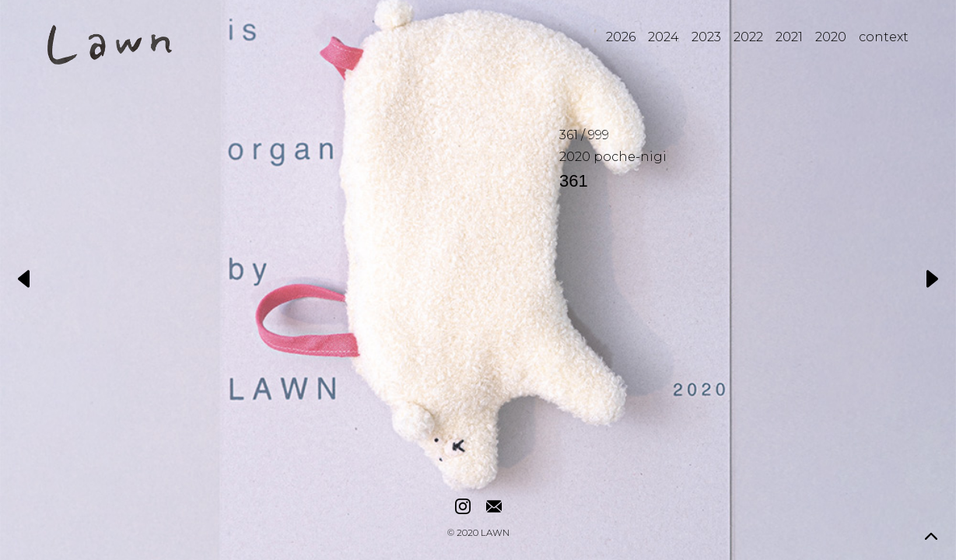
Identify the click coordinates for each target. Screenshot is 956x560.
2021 (789, 37)
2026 (621, 37)
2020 (831, 37)
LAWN (495, 534)
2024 (664, 37)
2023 (706, 37)
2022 (748, 37)
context (884, 37)
